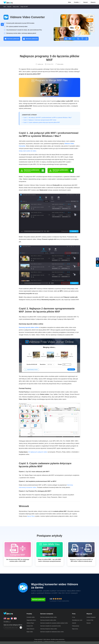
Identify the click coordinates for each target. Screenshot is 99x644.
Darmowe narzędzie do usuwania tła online (50, 626)
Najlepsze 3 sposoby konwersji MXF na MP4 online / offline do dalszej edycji (81, 560)
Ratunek (85, 2)
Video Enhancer (30, 629)
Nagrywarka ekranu (31, 620)
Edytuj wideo (16, 7)
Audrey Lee (39, 64)
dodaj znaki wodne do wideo (28, 151)
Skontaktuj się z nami (77, 620)
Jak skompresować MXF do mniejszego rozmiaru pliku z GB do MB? (18, 560)
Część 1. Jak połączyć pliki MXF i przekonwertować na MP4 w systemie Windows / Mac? (47, 118)
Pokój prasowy (76, 626)
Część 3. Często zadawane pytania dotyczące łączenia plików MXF (42, 122)
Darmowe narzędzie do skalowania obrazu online (52, 632)
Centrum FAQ (90, 620)
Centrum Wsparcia (91, 617)
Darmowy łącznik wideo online (29, 327)
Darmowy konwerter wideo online (48, 620)
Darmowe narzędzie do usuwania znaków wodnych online (54, 623)
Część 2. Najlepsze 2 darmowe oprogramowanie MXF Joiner (40, 120)
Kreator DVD (30, 626)
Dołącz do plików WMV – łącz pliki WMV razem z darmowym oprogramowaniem (49, 560)
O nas (74, 617)
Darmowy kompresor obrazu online (49, 629)
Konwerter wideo (31, 617)
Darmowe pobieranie (12, 39)
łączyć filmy (31, 516)
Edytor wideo (30, 632)
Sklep (69, 2)
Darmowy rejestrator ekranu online (48, 617)
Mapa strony (75, 629)
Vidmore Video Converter (27, 17)
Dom (5, 7)
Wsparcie (93, 2)
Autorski (74, 623)
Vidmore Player (30, 623)
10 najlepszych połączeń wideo (38, 452)
